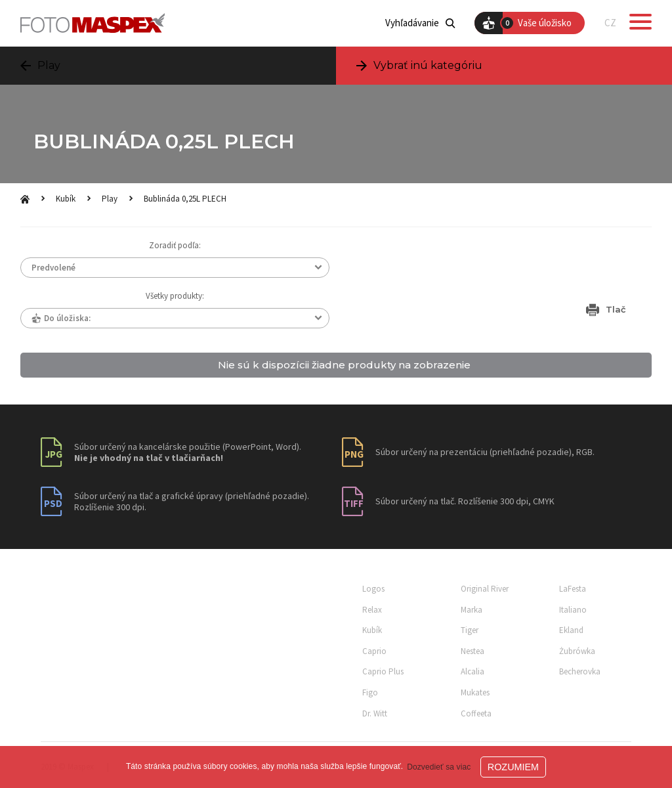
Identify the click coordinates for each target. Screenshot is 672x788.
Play (110, 199)
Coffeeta (476, 713)
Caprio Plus (383, 671)
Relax (372, 610)
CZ (610, 23)
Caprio (374, 651)
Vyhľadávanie (420, 23)
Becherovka (580, 671)
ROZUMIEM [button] (513, 767)
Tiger (470, 630)
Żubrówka (577, 651)
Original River (485, 589)
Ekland (571, 630)
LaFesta (573, 589)
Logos (373, 589)
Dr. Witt (375, 713)
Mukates (475, 692)
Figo (370, 692)
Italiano (573, 610)
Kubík (66, 199)
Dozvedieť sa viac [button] (439, 767)
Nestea (472, 651)
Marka (472, 610)
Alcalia (472, 671)
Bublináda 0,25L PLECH (185, 199)
